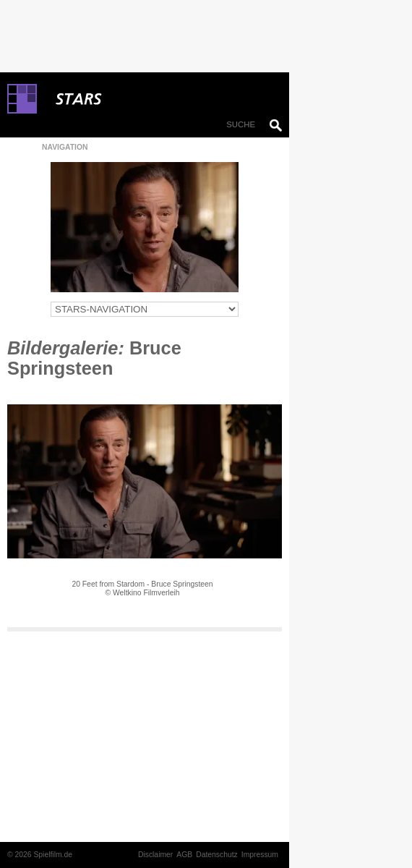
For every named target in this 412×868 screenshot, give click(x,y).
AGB (184, 855)
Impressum (260, 855)
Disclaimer (155, 855)
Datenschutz (217, 855)
